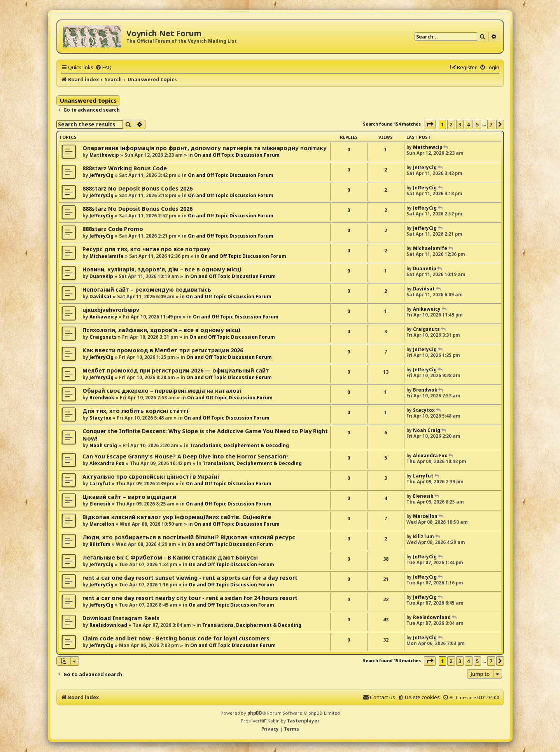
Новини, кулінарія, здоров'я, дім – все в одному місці (162, 269)
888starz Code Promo (113, 229)
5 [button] (477, 124)
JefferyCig (101, 175)
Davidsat (101, 296)
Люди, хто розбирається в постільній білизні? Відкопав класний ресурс (189, 537)
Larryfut (100, 484)
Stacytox (100, 418)
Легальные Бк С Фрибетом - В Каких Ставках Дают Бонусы (170, 557)
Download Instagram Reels (121, 618)
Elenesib (100, 504)
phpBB (255, 713)
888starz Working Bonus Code (125, 168)
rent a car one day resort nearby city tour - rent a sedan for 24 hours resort (190, 598)
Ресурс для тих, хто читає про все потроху (146, 249)
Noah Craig (103, 445)
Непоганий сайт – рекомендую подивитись (147, 289)
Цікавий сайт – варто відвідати (129, 497)
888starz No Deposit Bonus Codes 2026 (137, 188)
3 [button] (460, 124)
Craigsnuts (103, 337)
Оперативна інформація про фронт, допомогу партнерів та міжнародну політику (205, 148)
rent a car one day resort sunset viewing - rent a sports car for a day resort (190, 578)
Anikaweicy (103, 317)
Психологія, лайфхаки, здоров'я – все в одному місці (161, 330)
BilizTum (100, 544)
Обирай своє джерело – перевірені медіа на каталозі (162, 391)
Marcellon (102, 524)
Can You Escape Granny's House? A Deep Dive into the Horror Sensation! (185, 456)
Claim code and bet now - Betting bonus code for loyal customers (176, 638)
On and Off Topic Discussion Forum (237, 155)
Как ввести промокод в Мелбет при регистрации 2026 (163, 350)
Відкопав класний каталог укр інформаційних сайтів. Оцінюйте (177, 517)
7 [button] (491, 124)
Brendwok (102, 398)
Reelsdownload (108, 625)
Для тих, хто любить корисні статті (135, 411)
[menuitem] (103, 67)
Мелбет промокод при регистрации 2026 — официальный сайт (176, 370)
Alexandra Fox (107, 463)
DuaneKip (101, 276)
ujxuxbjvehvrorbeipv (111, 310)
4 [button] (468, 124)
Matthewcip (104, 155)
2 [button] (451, 124)
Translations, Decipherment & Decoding (239, 445)
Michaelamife (107, 256)
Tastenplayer (303, 721)
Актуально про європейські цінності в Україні (151, 477)
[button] (430, 124)
